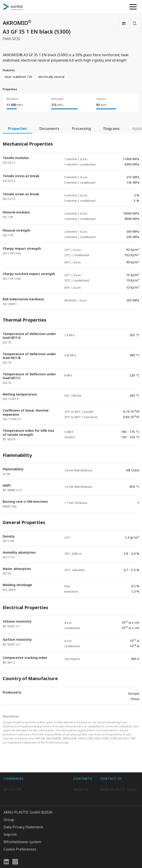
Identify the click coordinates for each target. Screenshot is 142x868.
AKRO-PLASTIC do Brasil (24, 796)
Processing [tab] (81, 129)
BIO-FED (11, 787)
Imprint (10, 865)
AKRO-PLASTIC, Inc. (20, 823)
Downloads (83, 805)
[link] (124, 23)
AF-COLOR (12, 778)
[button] (133, 7)
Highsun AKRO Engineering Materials (35, 814)
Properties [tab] (17, 129)
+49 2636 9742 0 (114, 794)
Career (79, 787)
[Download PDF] (135, 23)
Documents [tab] (49, 129)
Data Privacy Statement (23, 857)
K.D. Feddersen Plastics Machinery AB (35, 805)
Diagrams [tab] (112, 129)
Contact (80, 796)
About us (81, 778)
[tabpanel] (71, 419)
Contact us (109, 805)
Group (9, 850)
